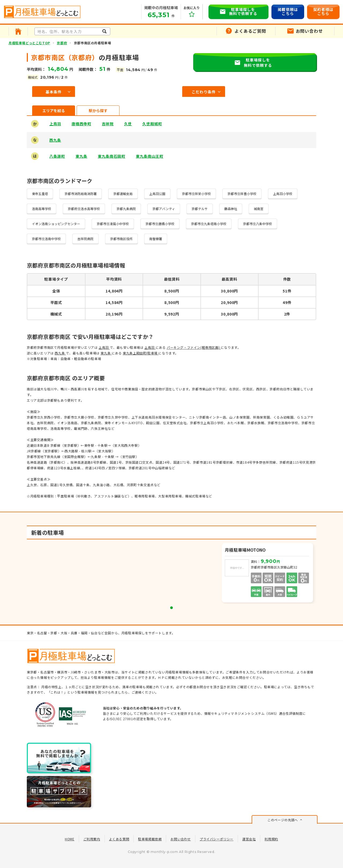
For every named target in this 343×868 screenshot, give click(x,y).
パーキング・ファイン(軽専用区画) (194, 347)
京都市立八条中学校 (258, 224)
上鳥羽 (55, 124)
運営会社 (249, 839)
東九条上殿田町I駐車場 (141, 353)
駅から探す (98, 111)
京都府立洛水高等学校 (84, 209)
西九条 (55, 140)
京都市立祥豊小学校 (242, 194)
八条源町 (57, 156)
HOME (70, 839)
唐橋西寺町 (81, 124)
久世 (128, 124)
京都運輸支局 (123, 194)
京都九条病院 (126, 209)
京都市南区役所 (121, 239)
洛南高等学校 (42, 209)
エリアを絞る (54, 111)
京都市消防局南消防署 (81, 194)
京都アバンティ (164, 209)
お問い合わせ (181, 839)
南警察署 (156, 239)
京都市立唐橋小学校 (160, 224)
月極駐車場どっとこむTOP (29, 43)
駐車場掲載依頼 (150, 839)
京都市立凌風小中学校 (113, 224)
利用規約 (271, 839)
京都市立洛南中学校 (46, 239)
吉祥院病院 (85, 239)
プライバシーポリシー (217, 839)
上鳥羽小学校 (283, 194)
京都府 (62, 43)
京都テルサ (200, 209)
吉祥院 (108, 124)
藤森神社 (231, 209)
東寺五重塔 (40, 194)
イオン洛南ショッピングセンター (56, 224)
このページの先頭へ (283, 820)
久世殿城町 (152, 124)
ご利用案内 (92, 839)
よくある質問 (119, 839)
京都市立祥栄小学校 (196, 194)
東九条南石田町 (112, 156)
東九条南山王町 (150, 156)
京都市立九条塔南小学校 (209, 224)
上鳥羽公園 (157, 194)
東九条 (81, 156)
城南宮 (259, 209)
